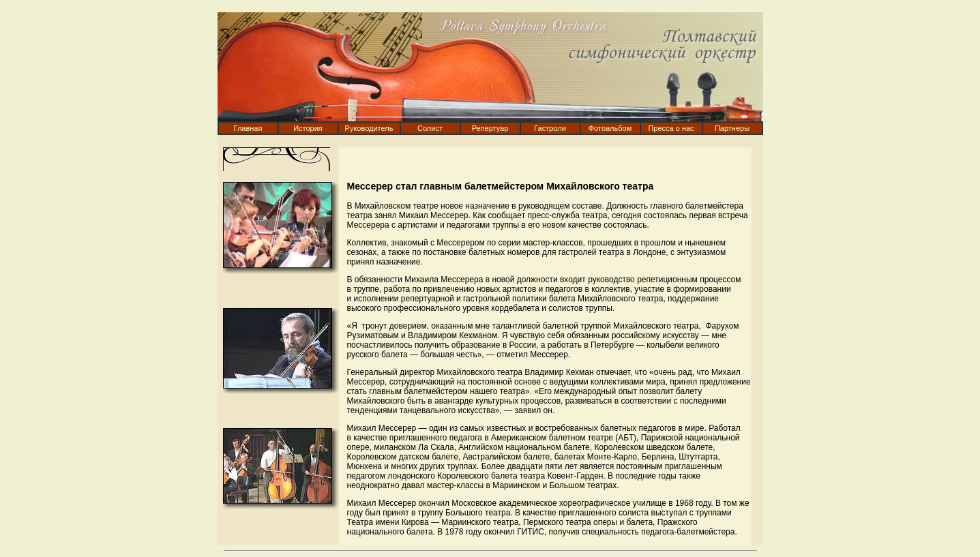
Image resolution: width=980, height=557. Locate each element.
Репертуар (490, 128)
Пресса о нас (671, 128)
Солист (430, 128)
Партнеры (732, 128)
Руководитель (369, 128)
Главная (248, 128)
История (308, 128)
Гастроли (550, 128)
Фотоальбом (610, 128)
